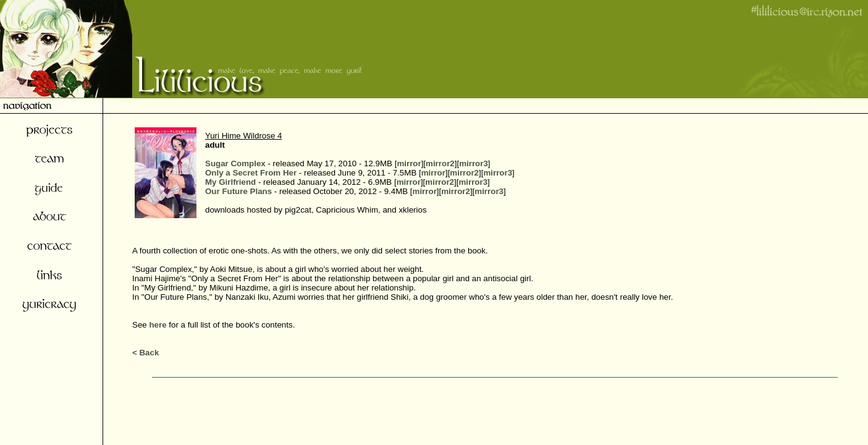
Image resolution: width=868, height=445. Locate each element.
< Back (145, 353)
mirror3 (474, 163)
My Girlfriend (230, 182)
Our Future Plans (238, 191)
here (158, 325)
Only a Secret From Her (251, 173)
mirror (409, 163)
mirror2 (440, 163)
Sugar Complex (235, 163)
